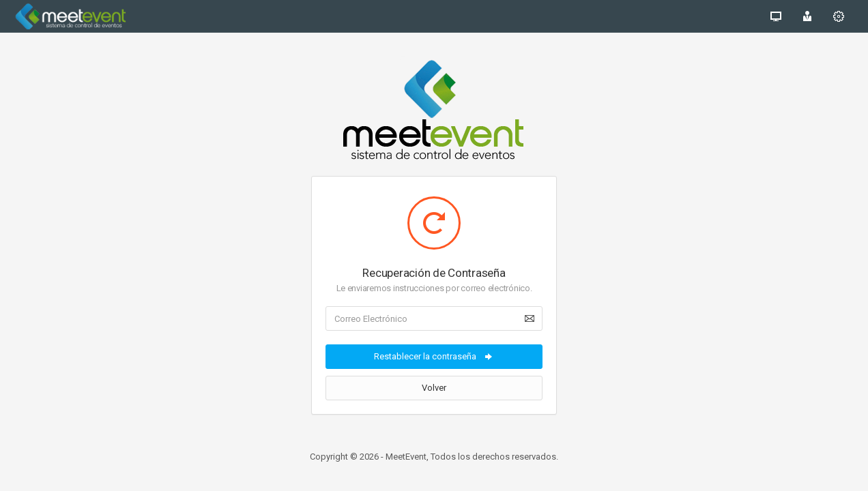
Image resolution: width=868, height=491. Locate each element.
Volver (434, 388)
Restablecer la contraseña (434, 357)
